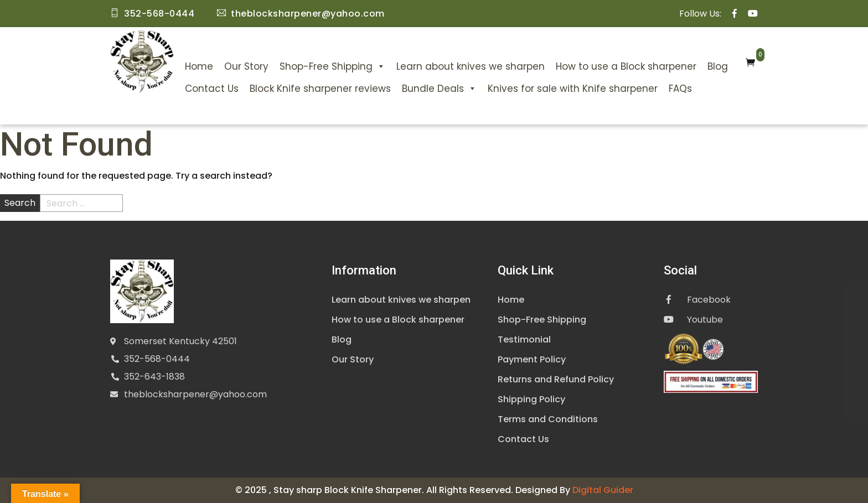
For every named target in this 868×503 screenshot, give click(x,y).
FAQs (680, 89)
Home (199, 66)
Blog (718, 66)
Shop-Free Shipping (332, 66)
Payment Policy (532, 359)
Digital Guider (603, 490)
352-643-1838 (154, 377)
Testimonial (524, 339)
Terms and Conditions (548, 419)
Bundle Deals (439, 89)
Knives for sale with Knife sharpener (573, 89)
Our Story (246, 66)
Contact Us (212, 89)
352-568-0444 (157, 359)
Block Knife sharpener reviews (320, 89)
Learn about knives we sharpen (471, 66)
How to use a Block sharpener (626, 66)
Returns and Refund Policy (556, 379)
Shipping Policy (531, 399)
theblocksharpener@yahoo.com (195, 394)
